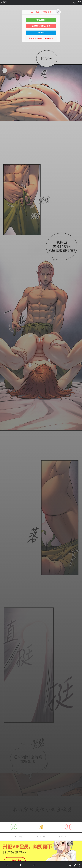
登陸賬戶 (41, 33)
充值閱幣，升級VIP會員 (41, 26)
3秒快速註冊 (41, 20)
